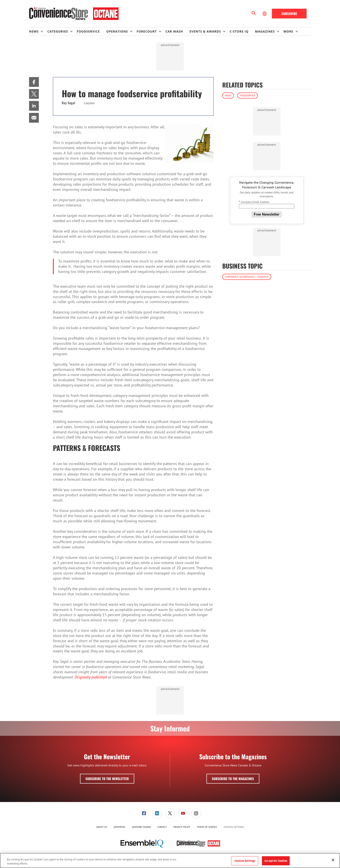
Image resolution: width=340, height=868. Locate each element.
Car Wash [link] (174, 31)
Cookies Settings (234, 827)
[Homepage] (74, 14)
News (228, 95)
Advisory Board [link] (141, 827)
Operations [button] (117, 31)
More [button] (288, 31)
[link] (34, 82)
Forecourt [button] (147, 31)
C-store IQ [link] (239, 31)
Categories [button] (58, 31)
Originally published (91, 677)
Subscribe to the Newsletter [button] (107, 779)
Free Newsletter (267, 214)
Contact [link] (162, 827)
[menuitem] (38, 31)
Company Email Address (254, 202)
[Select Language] (265, 14)
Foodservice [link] (88, 31)
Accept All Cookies (276, 861)
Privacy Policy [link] (182, 827)
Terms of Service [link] (207, 827)
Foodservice (248, 95)
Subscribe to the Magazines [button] (233, 779)
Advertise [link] (119, 827)
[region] (170, 861)
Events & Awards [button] (205, 31)
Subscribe (289, 13)
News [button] (34, 31)
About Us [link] (102, 827)
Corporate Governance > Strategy (247, 277)
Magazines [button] (265, 31)
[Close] (333, 860)
